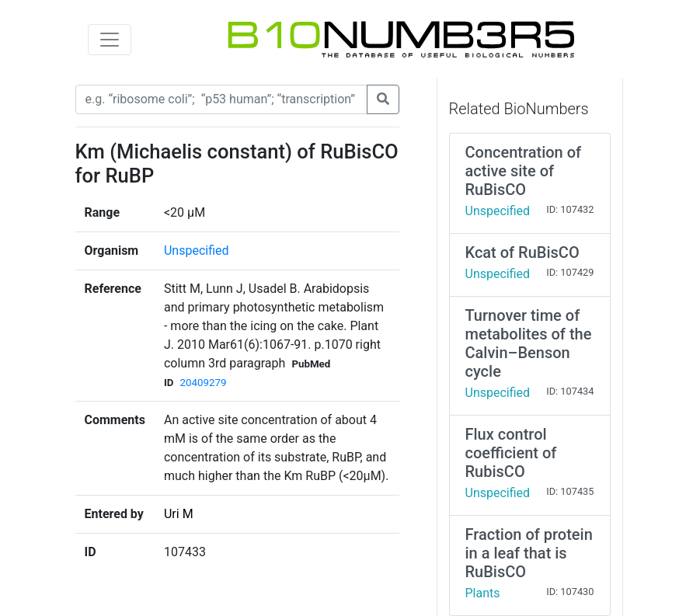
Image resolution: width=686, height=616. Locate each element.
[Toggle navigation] (110, 40)
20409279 (204, 383)
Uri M (179, 514)
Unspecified (197, 251)
